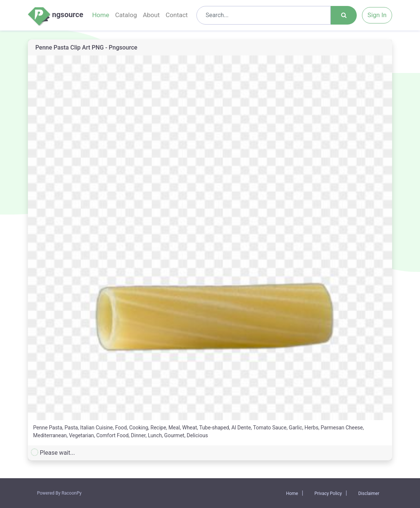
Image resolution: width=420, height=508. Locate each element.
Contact (177, 15)
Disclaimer (369, 493)
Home (101, 15)
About (151, 15)
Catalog (126, 15)
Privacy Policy (328, 493)
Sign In (377, 15)
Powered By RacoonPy (60, 493)
